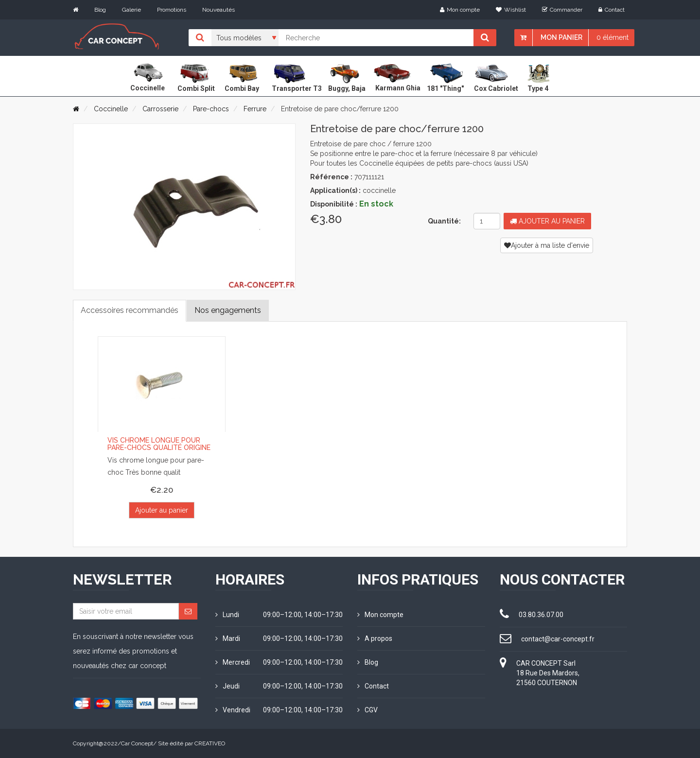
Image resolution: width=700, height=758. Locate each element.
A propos (375, 638)
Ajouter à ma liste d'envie (547, 245)
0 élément (612, 37)
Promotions (172, 10)
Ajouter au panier (547, 221)
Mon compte (460, 10)
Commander (562, 10)
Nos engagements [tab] (228, 310)
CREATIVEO (210, 743)
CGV (367, 710)
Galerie (131, 10)
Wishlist (511, 10)
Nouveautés (219, 10)
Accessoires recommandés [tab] (130, 310)
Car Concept (137, 743)
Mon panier (561, 37)
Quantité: (444, 221)
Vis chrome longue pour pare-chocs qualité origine (159, 444)
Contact (612, 10)
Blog (100, 10)
